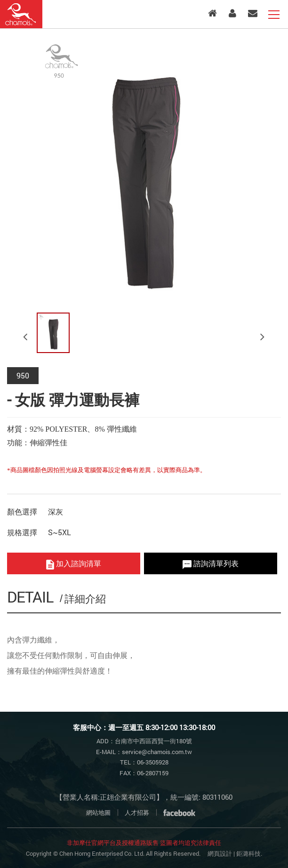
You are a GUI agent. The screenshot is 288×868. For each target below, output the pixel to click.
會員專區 (232, 13)
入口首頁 (212, 13)
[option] (144, 173)
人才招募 (137, 812)
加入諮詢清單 (74, 564)
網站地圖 (98, 812)
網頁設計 (220, 853)
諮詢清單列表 (211, 563)
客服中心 (253, 13)
